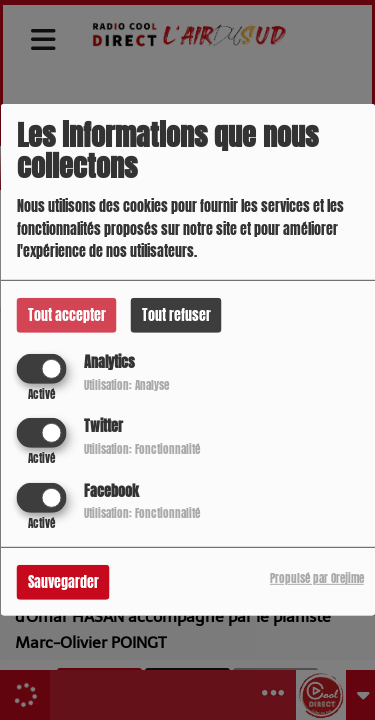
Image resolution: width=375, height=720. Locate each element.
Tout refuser (176, 315)
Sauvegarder (63, 581)
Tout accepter (67, 315)
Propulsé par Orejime (317, 577)
